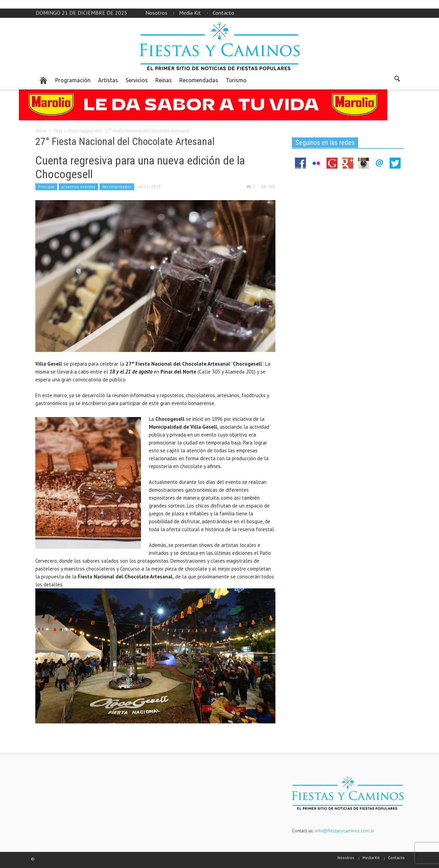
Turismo (236, 80)
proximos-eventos (78, 187)
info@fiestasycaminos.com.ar (345, 831)
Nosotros (156, 13)
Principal (46, 187)
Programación (73, 80)
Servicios (137, 80)
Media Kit (190, 13)
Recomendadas (199, 80)
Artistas (108, 80)
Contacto (223, 13)
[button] (397, 80)
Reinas (164, 80)
